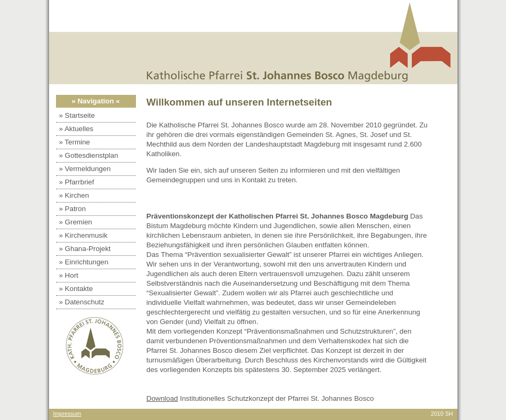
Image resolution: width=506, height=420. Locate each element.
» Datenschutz (82, 302)
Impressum (67, 414)
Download (162, 398)
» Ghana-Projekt (85, 249)
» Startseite (77, 115)
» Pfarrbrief (77, 182)
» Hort (69, 275)
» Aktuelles (76, 129)
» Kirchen (74, 195)
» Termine (75, 142)
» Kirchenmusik (83, 235)
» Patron (73, 209)
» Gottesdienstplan (89, 155)
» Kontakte (76, 289)
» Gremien (76, 222)
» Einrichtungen (84, 262)
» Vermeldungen (85, 169)
